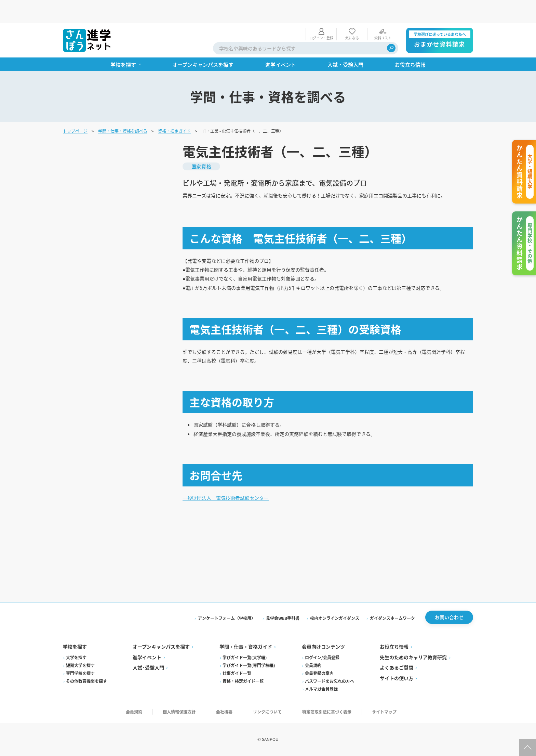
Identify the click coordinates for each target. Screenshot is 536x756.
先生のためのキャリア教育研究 (413, 657)
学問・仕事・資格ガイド (246, 647)
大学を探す (76, 658)
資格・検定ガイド (174, 108)
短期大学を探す (80, 666)
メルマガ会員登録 (321, 689)
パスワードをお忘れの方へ (330, 681)
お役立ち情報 (394, 647)
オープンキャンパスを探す (161, 647)
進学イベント (147, 657)
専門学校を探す (80, 673)
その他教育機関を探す (86, 681)
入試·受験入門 (148, 668)
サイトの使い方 (397, 678)
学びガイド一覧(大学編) (245, 658)
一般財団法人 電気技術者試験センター (232, 496)
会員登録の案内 (319, 673)
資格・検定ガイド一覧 (243, 681)
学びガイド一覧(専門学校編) (249, 666)
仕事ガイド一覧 (237, 673)
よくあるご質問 (397, 668)
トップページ (75, 108)
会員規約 (313, 666)
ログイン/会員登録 (322, 658)
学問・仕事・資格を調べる (123, 108)
